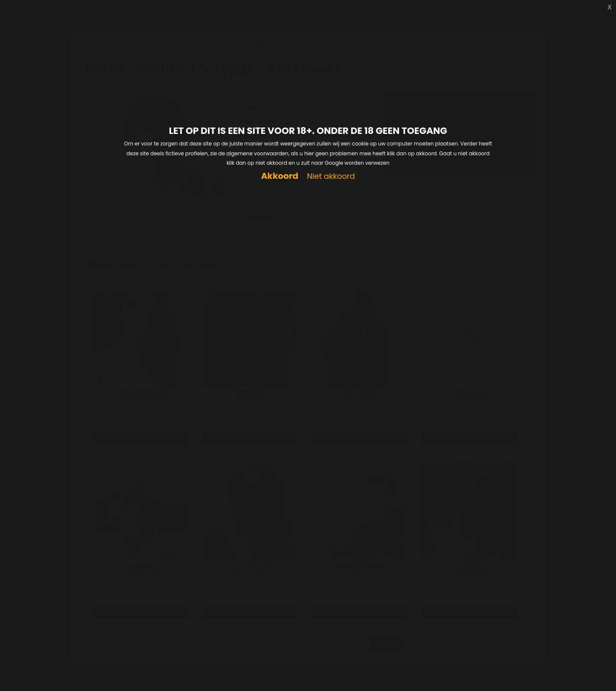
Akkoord (280, 176)
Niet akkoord (331, 176)
